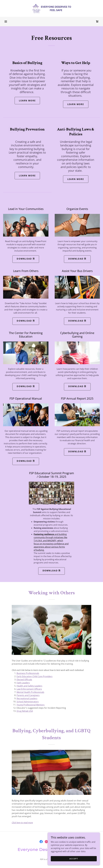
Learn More (27, 101)
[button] (6, 22)
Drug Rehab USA (25, 711)
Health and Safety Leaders (29, 686)
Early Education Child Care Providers (35, 676)
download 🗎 (77, 259)
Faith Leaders (23, 683)
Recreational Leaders (27, 698)
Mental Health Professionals (30, 692)
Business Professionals (28, 673)
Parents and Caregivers (28, 695)
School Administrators (28, 702)
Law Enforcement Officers (29, 689)
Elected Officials (24, 680)
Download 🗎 (26, 259)
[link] (51, 8)
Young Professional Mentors (31, 705)
